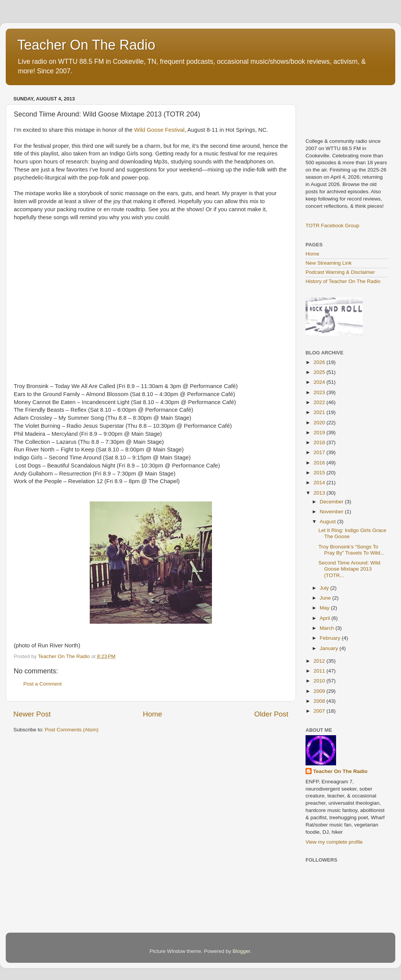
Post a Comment (43, 684)
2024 (320, 382)
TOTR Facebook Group (332, 226)
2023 (320, 392)
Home (152, 714)
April (326, 618)
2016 (320, 463)
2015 (320, 473)
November (332, 512)
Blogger (241, 951)
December (332, 502)
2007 (320, 711)
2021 (320, 412)
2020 (320, 423)
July (325, 588)
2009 (320, 691)
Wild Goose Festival (159, 130)
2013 (320, 493)
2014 (320, 483)
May (325, 608)
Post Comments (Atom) (72, 730)
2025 (320, 372)
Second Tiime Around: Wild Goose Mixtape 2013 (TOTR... (349, 569)
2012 (320, 661)
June (326, 598)
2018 (320, 442)
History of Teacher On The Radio (343, 281)
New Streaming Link (329, 263)
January (330, 648)
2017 (320, 452)
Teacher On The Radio (86, 45)
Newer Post (32, 714)
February (331, 638)
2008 (320, 701)
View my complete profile (334, 842)
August (328, 522)
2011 (320, 671)
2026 (320, 362)
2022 (320, 402)
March (327, 628)
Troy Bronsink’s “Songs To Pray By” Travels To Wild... (352, 550)
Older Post (271, 714)
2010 (320, 681)
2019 (320, 433)
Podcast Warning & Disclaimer (340, 272)
